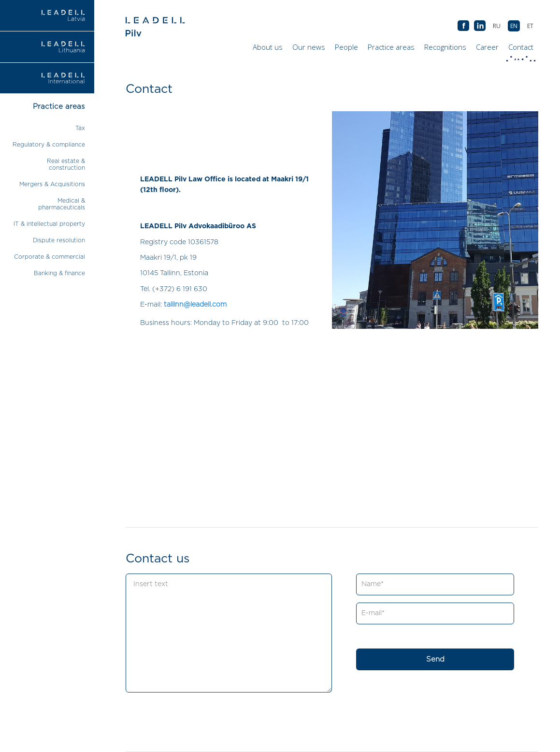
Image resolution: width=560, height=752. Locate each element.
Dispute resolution (59, 240)
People (346, 47)
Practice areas (391, 47)
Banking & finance (59, 273)
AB (480, 26)
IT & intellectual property (49, 224)
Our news (309, 47)
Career (487, 47)
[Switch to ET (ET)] (530, 26)
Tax (80, 128)
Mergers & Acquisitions (52, 184)
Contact (521, 49)
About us (268, 47)
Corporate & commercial (50, 257)
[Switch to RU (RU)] (497, 26)
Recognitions (445, 47)
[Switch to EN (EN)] (514, 26)
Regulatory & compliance (49, 145)
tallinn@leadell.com (195, 305)
